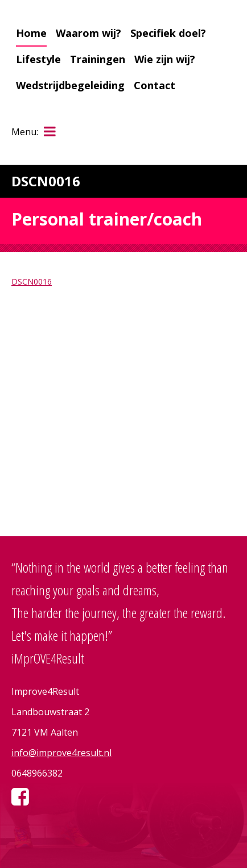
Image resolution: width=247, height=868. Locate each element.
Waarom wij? (88, 33)
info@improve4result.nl (61, 753)
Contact (155, 85)
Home (31, 33)
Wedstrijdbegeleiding (70, 85)
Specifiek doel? (168, 33)
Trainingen (98, 59)
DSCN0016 (32, 281)
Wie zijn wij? (165, 59)
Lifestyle (38, 59)
